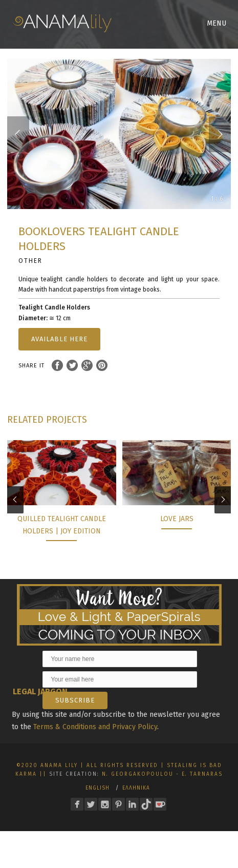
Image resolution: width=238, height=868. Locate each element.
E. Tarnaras (202, 774)
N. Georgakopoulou (138, 774)
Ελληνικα (136, 788)
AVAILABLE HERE (59, 339)
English (98, 788)
